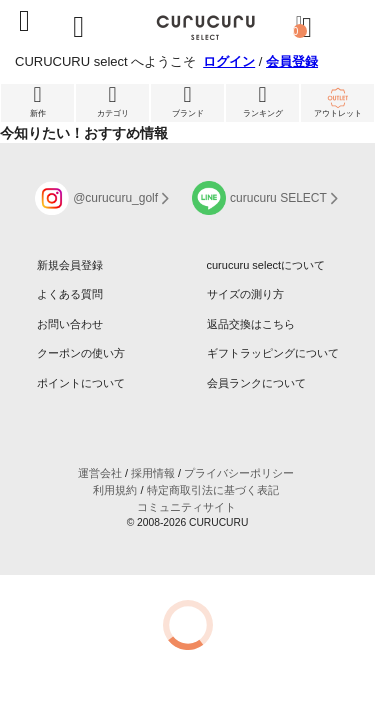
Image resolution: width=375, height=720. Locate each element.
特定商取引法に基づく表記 (213, 490)
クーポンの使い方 (81, 353)
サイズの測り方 (245, 294)
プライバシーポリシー (239, 473)
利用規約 (115, 490)
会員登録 (292, 61)
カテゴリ (112, 101)
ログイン (229, 61)
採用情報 (153, 473)
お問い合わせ (70, 324)
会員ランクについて (256, 383)
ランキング (262, 101)
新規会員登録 (70, 265)
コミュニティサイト (186, 507)
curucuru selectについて (266, 265)
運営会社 (100, 473)
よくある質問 (70, 294)
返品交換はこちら (251, 324)
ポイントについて (81, 383)
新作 (37, 101)
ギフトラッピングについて (273, 353)
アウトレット (337, 101)
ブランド (187, 101)
